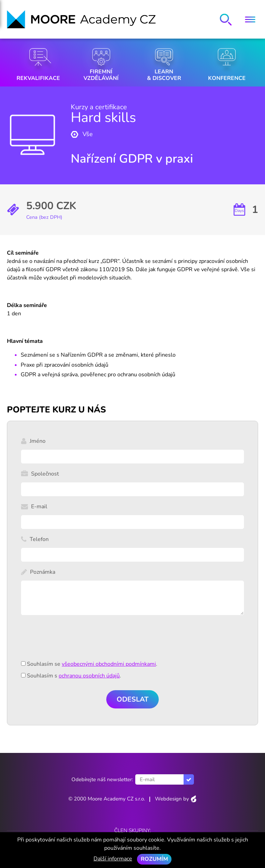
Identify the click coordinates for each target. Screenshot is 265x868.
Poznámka (43, 572)
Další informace (113, 859)
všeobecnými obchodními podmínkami (109, 664)
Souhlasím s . (74, 676)
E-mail (39, 507)
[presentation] (73, 642)
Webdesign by (176, 799)
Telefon (39, 539)
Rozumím (154, 859)
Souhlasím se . (92, 664)
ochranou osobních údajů (89, 676)
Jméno (38, 441)
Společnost (45, 474)
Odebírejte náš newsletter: (102, 779)
